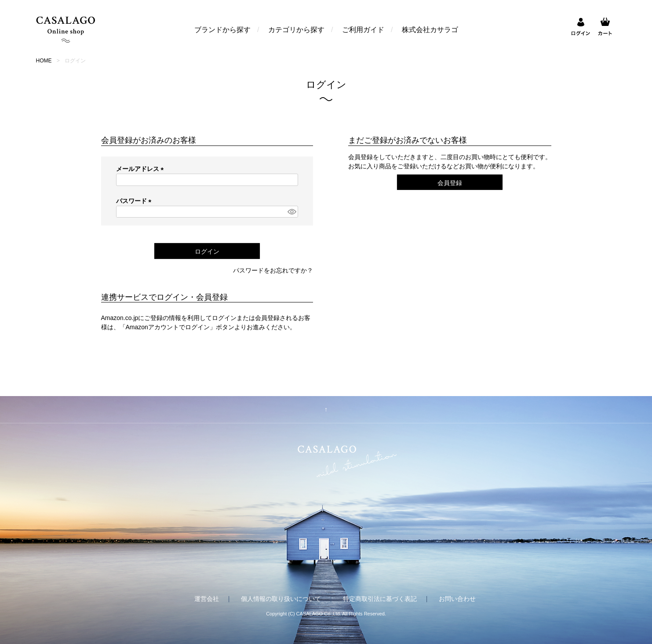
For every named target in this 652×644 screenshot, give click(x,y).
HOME (44, 61)
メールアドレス (142, 169)
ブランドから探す (222, 30)
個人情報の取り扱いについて (281, 599)
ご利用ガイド (363, 30)
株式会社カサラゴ (430, 30)
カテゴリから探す (296, 30)
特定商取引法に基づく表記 (380, 599)
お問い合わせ (457, 599)
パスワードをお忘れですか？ (273, 270)
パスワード (135, 201)
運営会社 (207, 599)
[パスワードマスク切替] (291, 212)
